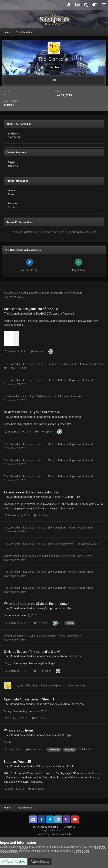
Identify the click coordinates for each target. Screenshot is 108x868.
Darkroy (8, 556)
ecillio (7, 396)
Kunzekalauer (44, 497)
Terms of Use (82, 851)
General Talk (72, 497)
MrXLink (41, 766)
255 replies (36, 789)
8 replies (37, 351)
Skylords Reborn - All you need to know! (70, 380)
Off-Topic (66, 735)
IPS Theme (38, 827)
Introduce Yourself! (17, 762)
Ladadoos (42, 417)
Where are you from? (19, 730)
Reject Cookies (40, 862)
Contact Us (70, 827)
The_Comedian (13, 314)
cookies (23, 847)
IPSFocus (53, 827)
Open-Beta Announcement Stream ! (29, 699)
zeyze (7, 636)
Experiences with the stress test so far (31, 492)
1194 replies (44, 432)
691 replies (34, 749)
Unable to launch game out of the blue (60, 293)
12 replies (41, 515)
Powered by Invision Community (54, 834)
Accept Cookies (14, 862)
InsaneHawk (43, 704)
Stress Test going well (61, 544)
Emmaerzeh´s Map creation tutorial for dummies (76, 364)
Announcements (71, 417)
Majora (8, 293)
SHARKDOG (43, 314)
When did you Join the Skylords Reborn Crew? (65, 556)
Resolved (68, 314)
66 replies (39, 718)
